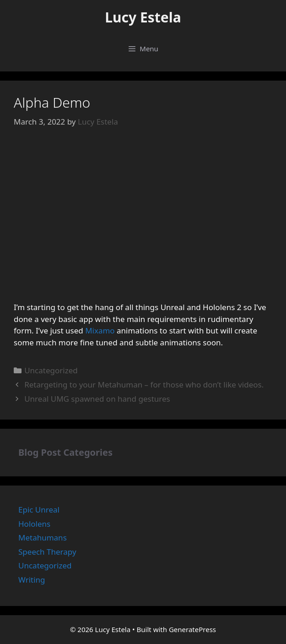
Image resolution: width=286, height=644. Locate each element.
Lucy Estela (143, 17)
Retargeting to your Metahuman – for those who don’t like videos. (144, 385)
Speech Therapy (47, 552)
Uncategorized (51, 370)
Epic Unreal (39, 510)
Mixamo (100, 330)
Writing (32, 580)
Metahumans (43, 538)
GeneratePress (192, 629)
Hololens (34, 524)
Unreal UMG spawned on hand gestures (97, 399)
